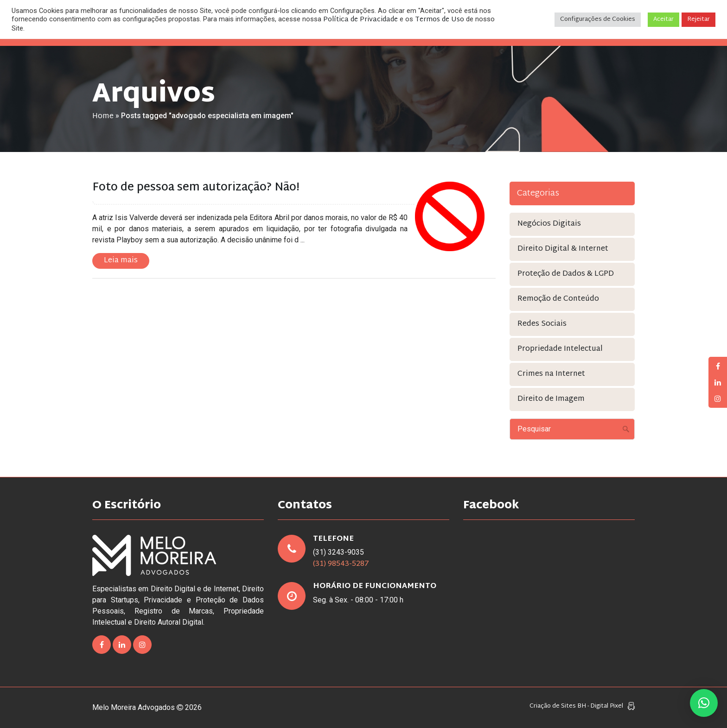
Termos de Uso (440, 20)
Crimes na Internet (551, 374)
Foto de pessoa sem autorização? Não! (196, 188)
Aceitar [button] (663, 19)
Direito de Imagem (551, 399)
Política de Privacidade (360, 20)
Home (103, 117)
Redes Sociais (542, 324)
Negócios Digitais (549, 224)
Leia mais (121, 261)
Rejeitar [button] (698, 19)
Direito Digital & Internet (563, 249)
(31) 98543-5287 (341, 564)
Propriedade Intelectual (560, 349)
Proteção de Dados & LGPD (566, 274)
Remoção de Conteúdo (558, 299)
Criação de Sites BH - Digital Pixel (576, 706)
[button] (704, 703)
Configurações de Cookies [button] (598, 19)
